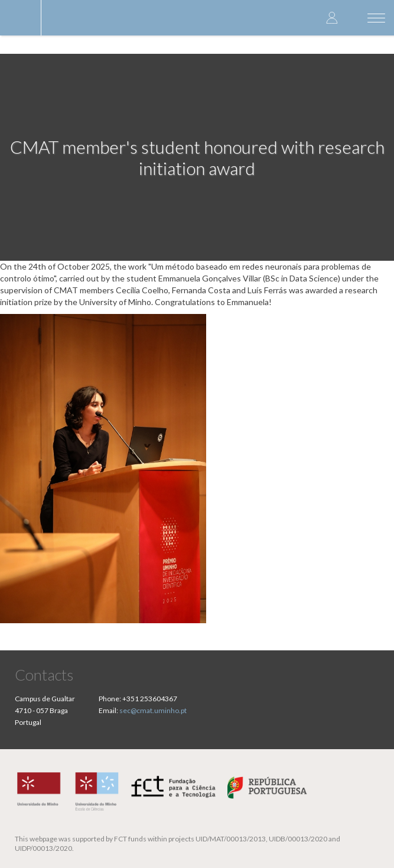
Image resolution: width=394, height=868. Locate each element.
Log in (332, 17)
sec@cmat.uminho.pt (153, 710)
